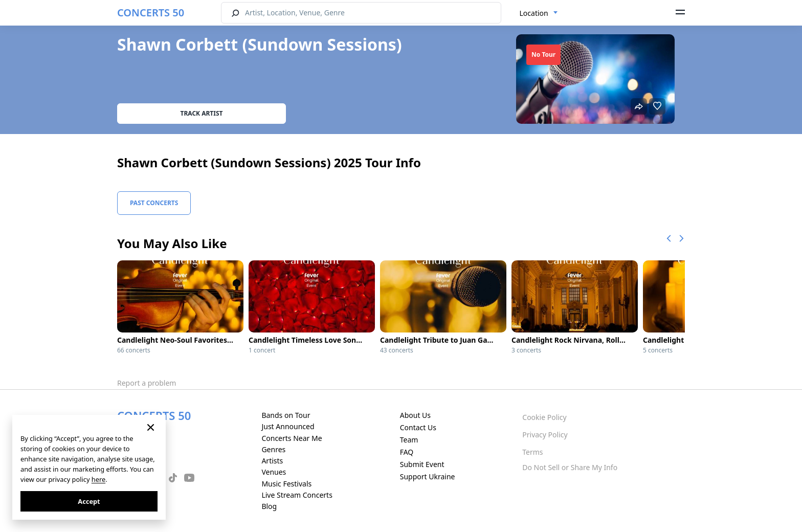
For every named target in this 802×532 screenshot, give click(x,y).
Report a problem (147, 383)
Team (409, 440)
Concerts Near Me (292, 438)
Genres (273, 449)
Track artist (202, 113)
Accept (89, 501)
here (98, 479)
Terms (532, 452)
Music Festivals (286, 484)
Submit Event (422, 464)
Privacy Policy (545, 435)
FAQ (407, 452)
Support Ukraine (428, 476)
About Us (415, 415)
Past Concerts (154, 203)
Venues (274, 472)
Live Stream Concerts (297, 495)
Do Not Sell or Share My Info (570, 467)
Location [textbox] (534, 13)
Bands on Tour (286, 415)
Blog (269, 506)
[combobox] (539, 13)
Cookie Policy (544, 417)
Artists (272, 461)
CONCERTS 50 (151, 13)
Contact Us (418, 427)
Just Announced (288, 426)
